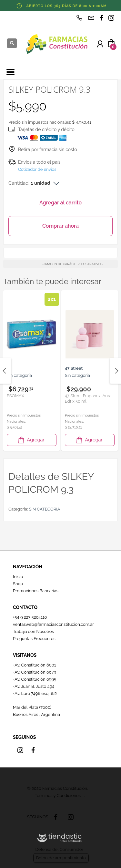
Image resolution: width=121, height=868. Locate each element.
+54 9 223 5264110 (30, 617)
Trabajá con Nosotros (33, 631)
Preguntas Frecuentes (34, 639)
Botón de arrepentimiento (61, 858)
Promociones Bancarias (36, 591)
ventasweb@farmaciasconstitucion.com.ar (53, 624)
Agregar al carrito (60, 203)
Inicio (18, 577)
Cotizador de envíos (37, 169)
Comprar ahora (60, 226)
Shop (18, 584)
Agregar (31, 440)
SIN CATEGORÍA (45, 509)
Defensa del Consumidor (59, 849)
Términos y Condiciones (58, 796)
